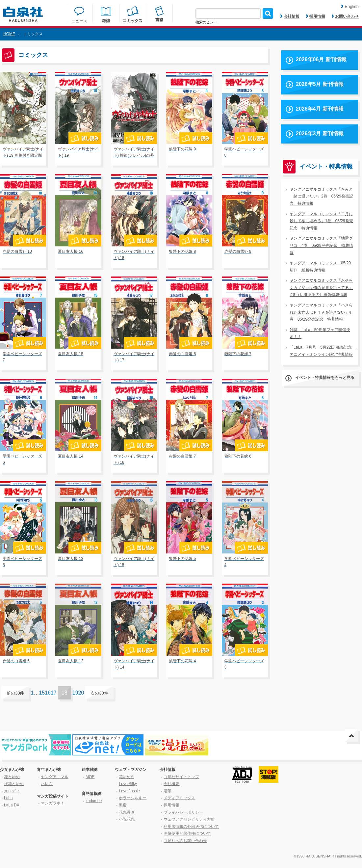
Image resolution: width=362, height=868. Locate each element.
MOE (90, 777)
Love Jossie (129, 791)
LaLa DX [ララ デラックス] (12, 805)
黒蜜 (123, 805)
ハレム (47, 784)
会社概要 (171, 784)
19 (75, 693)
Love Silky (128, 784)
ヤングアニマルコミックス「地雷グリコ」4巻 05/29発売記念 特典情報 (321, 245)
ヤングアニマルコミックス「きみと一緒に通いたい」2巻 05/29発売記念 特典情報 (321, 196)
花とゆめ (12, 777)
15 (42, 693)
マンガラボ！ (53, 803)
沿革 (168, 791)
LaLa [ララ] (8, 798)
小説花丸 (127, 819)
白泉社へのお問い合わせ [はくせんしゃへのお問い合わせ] (185, 841)
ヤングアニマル (55, 777)
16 (48, 693)
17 (54, 693)
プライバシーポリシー (183, 812)
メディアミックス (179, 798)
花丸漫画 (127, 812)
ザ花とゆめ (14, 784)
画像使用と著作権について (187, 833)
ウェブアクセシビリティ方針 (189, 819)
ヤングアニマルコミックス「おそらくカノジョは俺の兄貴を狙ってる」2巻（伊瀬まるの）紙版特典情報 (321, 288)
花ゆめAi (127, 777)
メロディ (12, 791)
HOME (9, 34)
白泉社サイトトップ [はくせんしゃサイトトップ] (181, 777)
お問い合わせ (345, 16)
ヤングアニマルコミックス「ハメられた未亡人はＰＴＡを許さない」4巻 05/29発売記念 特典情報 (321, 312)
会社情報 (290, 16)
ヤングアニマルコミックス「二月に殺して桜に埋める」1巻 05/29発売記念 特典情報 (321, 221)
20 (81, 693)
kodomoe (94, 801)
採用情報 (316, 16)
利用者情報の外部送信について (191, 827)
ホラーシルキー (133, 798)
